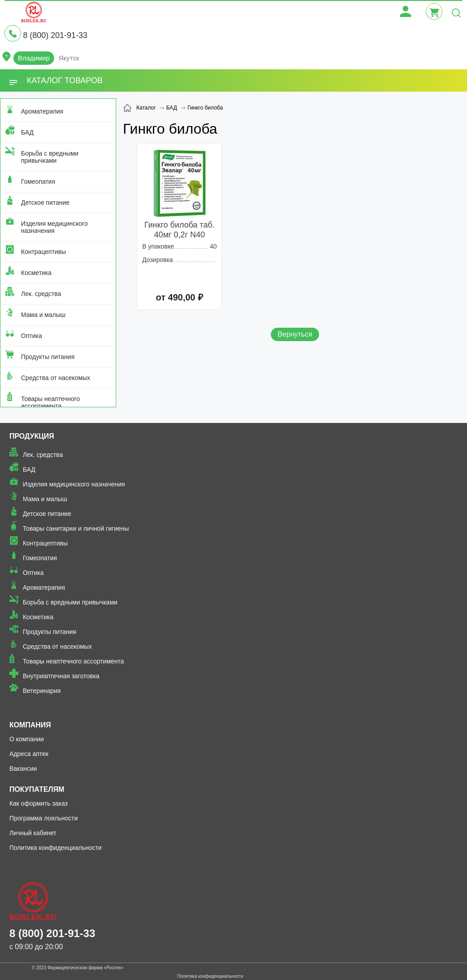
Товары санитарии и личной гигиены (76, 528)
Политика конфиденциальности (56, 848)
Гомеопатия (38, 182)
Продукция (32, 436)
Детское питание (45, 203)
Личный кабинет (33, 833)
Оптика (32, 336)
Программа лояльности (44, 818)
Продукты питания (48, 357)
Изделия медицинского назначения (54, 227)
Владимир (34, 58)
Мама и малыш (43, 315)
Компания (30, 725)
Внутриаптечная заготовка (61, 676)
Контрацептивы (44, 252)
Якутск (69, 58)
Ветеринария (42, 691)
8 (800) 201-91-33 (55, 35)
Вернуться (295, 334)
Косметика (36, 273)
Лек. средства (41, 294)
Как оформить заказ (39, 803)
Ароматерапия (42, 111)
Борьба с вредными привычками (50, 157)
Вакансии (23, 769)
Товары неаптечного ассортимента (50, 402)
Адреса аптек (29, 754)
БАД (27, 132)
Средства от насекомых (56, 378)
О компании (27, 739)
